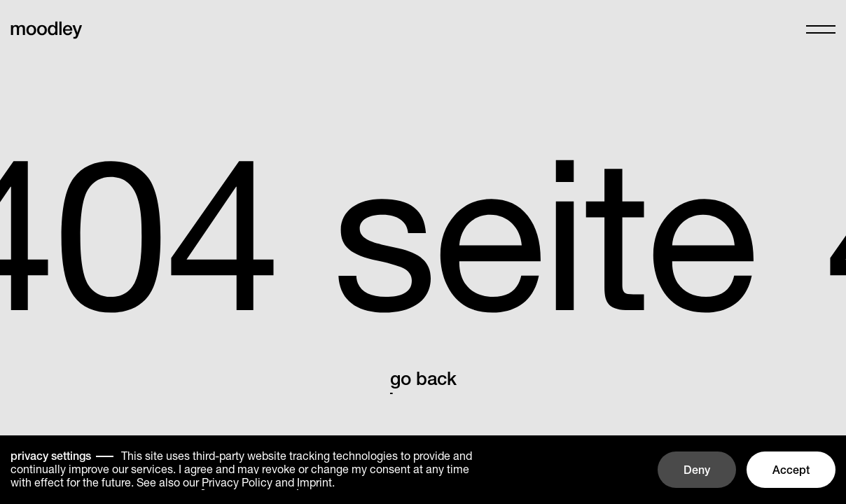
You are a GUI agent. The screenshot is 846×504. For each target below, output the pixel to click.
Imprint (314, 482)
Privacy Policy (237, 482)
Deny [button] (697, 470)
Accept (791, 470)
